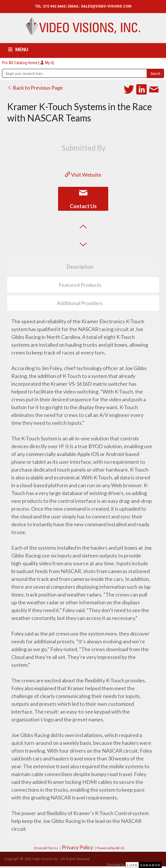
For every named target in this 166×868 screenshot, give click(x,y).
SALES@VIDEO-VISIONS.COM (106, 6)
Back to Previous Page (35, 88)
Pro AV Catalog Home (20, 63)
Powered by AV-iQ (111, 848)
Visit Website (83, 175)
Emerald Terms (46, 848)
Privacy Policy (77, 847)
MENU (22, 50)
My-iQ (47, 63)
